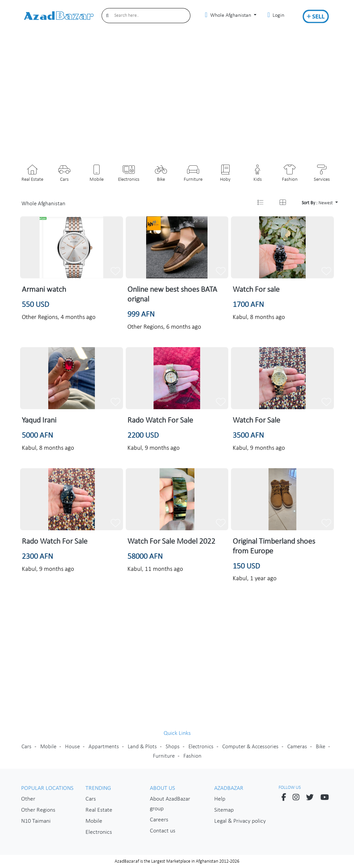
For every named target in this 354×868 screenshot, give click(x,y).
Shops (173, 747)
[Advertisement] (177, 97)
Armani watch (44, 290)
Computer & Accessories (250, 747)
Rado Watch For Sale (160, 421)
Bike (320, 747)
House (72, 747)
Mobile (48, 747)
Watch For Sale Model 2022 (171, 542)
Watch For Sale (256, 421)
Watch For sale (256, 290)
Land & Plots (142, 747)
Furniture (164, 756)
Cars (26, 747)
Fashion (192, 756)
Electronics (201, 747)
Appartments (104, 747)
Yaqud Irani (39, 421)
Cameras (297, 747)
